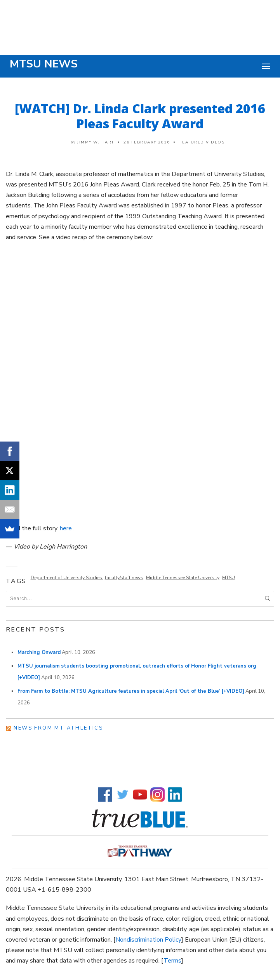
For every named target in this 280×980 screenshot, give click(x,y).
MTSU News (44, 64)
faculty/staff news (124, 578)
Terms (172, 961)
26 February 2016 (147, 142)
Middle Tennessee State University (183, 578)
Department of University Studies (66, 578)
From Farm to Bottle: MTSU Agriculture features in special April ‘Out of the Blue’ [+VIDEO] (131, 691)
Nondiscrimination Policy (148, 940)
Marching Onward (39, 652)
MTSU (229, 578)
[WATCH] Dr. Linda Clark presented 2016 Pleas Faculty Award (140, 116)
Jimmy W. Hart (96, 142)
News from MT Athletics (58, 728)
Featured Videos (202, 142)
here (66, 528)
